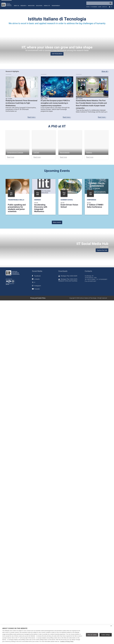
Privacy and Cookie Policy (38, 298)
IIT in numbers (94, 7)
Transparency (56, 6)
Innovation (31, 6)
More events (57, 222)
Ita (112, 7)
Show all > (105, 71)
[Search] (99, 3)
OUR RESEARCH (57, 54)
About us (16, 6)
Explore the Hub (102, 250)
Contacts (104, 7)
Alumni (100, 7)
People (88, 7)
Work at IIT (47, 6)
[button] (24, 5)
